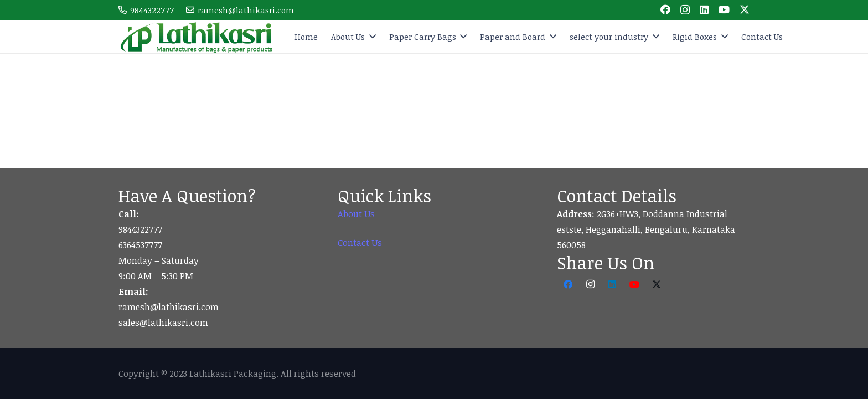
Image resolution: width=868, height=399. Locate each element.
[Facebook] (665, 9)
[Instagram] (685, 10)
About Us (356, 214)
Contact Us (360, 243)
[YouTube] (724, 9)
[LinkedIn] (704, 9)
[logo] (197, 37)
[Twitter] (745, 9)
